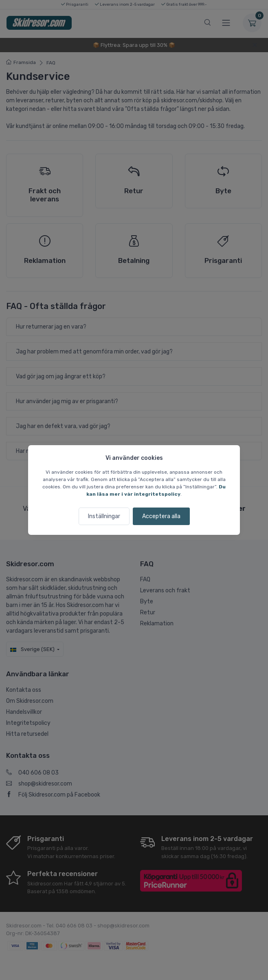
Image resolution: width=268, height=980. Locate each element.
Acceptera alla (161, 516)
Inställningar (104, 516)
